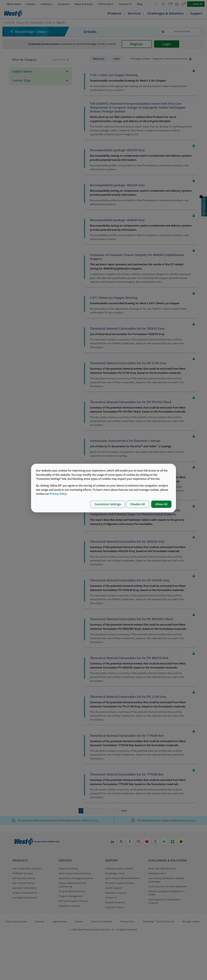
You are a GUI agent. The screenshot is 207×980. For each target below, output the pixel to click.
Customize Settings (108, 504)
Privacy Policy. (59, 494)
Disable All (138, 504)
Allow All (161, 504)
